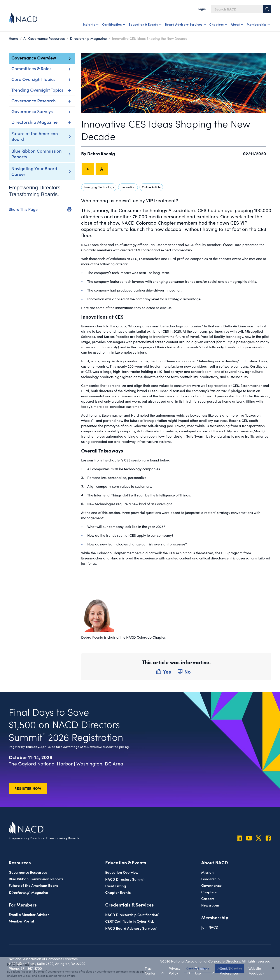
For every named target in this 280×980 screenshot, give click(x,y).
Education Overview (122, 872)
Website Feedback (256, 971)
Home (13, 38)
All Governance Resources (44, 38)
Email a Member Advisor (29, 914)
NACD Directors (126, 879)
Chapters (209, 892)
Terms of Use (202, 971)
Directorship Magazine (88, 38)
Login (202, 9)
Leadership (210, 879)
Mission (207, 872)
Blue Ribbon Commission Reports (37, 154)
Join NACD (210, 927)
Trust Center (152, 971)
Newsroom (210, 905)
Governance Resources (28, 872)
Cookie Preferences (229, 971)
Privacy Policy (177, 971)
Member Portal (21, 921)
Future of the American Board (35, 136)
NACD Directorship (132, 914)
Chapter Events (118, 892)
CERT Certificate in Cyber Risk (129, 921)
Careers (208, 898)
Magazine (28, 892)
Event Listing (116, 886)
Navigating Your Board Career (34, 171)
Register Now (28, 788)
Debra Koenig (101, 153)
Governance (211, 885)
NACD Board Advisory (131, 928)
